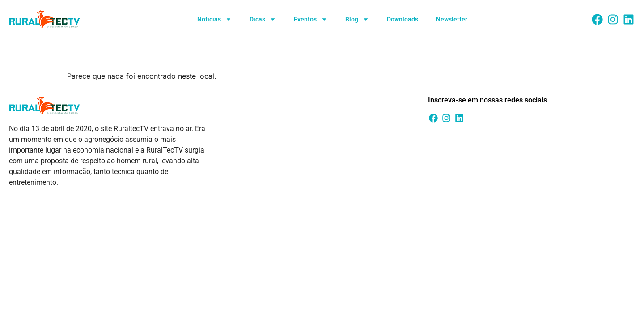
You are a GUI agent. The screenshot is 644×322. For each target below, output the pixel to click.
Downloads (402, 19)
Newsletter (452, 19)
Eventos (311, 19)
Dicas (263, 19)
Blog (357, 19)
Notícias (214, 19)
